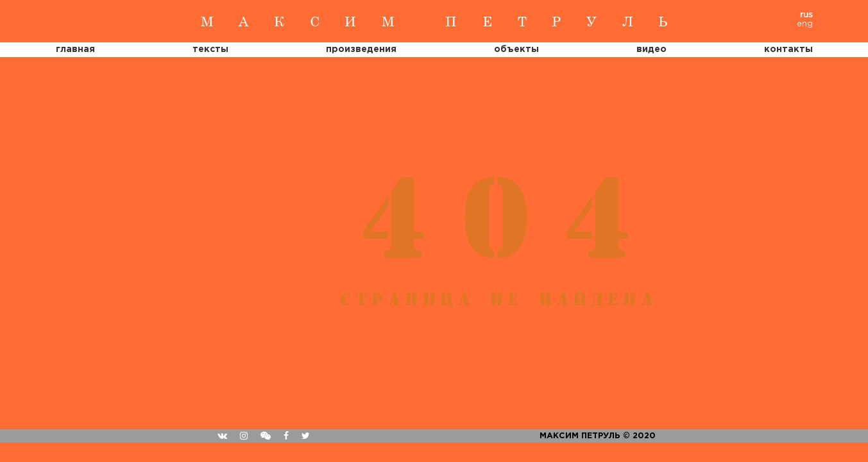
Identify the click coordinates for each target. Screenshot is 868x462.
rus (806, 15)
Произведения (361, 49)
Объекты (516, 49)
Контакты (788, 49)
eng (805, 24)
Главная (75, 49)
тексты (210, 49)
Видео (651, 49)
